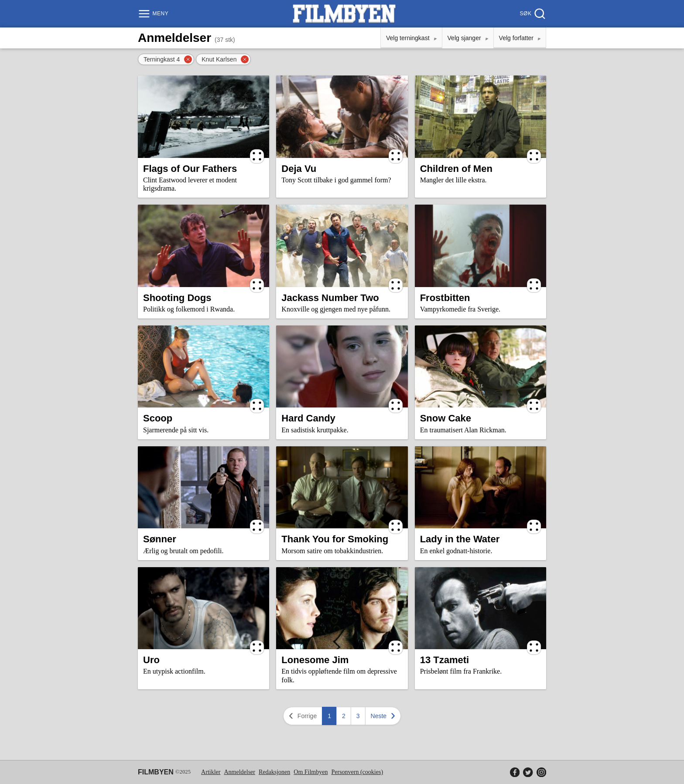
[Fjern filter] (188, 59)
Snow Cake (446, 418)
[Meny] (154, 14)
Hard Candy (308, 418)
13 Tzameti (445, 660)
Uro (151, 660)
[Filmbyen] (344, 14)
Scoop (158, 418)
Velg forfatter (516, 38)
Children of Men (456, 169)
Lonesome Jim (315, 660)
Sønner (160, 539)
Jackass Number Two (330, 298)
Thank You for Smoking (335, 539)
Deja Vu (299, 169)
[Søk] (532, 14)
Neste (384, 716)
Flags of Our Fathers (190, 169)
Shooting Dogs (177, 298)
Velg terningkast (408, 38)
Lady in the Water (460, 539)
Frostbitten (445, 298)
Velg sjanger (464, 38)
